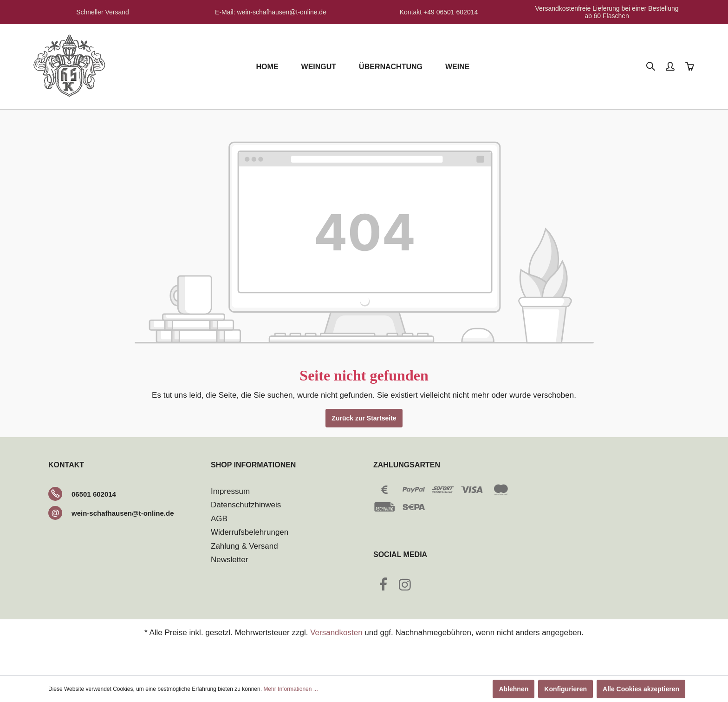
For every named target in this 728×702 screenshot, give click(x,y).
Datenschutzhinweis (246, 505)
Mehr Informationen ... (290, 689)
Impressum (230, 491)
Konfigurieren (565, 689)
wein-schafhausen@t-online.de (123, 513)
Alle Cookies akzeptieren (641, 689)
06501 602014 (94, 494)
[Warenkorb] (690, 67)
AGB (219, 519)
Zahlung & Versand (244, 546)
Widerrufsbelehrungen (250, 532)
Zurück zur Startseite (364, 418)
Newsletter (229, 560)
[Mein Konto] (671, 67)
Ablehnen (513, 689)
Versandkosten (336, 633)
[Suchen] (651, 67)
